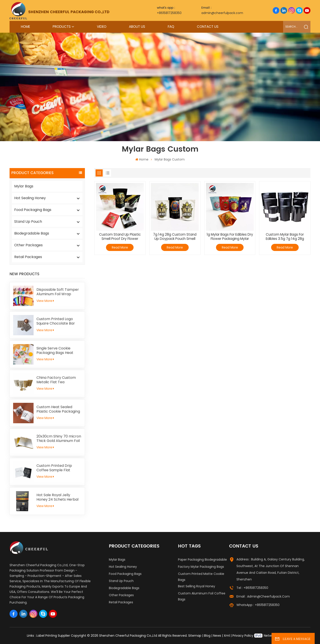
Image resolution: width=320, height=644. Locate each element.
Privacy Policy (243, 636)
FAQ (171, 27)
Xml (227, 636)
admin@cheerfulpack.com (222, 10)
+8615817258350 (169, 10)
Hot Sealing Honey (30, 198)
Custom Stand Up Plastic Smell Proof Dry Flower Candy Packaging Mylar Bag (120, 237)
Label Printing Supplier (53, 636)
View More (45, 301)
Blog (207, 636)
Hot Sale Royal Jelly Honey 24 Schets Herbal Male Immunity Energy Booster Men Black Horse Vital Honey (58, 497)
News (217, 636)
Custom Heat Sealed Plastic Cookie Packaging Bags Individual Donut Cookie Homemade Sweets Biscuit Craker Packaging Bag (58, 409)
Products (62, 27)
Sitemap (195, 636)
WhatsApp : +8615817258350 (258, 605)
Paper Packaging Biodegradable (202, 560)
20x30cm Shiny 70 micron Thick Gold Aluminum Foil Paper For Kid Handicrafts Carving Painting (59, 439)
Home (25, 27)
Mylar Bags (24, 186)
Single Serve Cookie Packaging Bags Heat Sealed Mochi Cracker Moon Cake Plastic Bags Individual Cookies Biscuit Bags (58, 351)
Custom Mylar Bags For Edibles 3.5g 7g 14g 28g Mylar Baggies (285, 237)
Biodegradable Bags (32, 233)
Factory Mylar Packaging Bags (201, 567)
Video (102, 27)
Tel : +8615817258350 (252, 588)
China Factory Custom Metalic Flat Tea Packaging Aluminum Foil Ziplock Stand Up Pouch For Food (58, 380)
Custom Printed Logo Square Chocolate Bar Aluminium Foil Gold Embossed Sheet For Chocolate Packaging (56, 321)
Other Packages (28, 245)
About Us (137, 27)
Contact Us (208, 27)
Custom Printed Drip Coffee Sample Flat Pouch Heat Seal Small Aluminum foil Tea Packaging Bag (56, 468)
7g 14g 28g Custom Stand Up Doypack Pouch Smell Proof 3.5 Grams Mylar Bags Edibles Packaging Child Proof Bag (175, 237)
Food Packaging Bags (33, 210)
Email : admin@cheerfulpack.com (263, 596)
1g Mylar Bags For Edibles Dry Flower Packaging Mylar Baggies (230, 237)
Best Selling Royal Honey (197, 586)
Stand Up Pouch (28, 222)
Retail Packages (28, 257)
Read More (120, 248)
